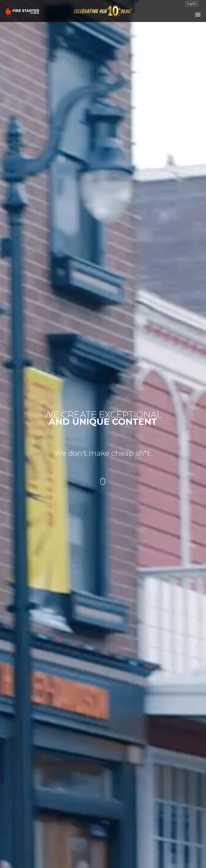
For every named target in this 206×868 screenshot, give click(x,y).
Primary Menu (198, 15)
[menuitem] (192, 4)
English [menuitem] (192, 3)
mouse (103, 481)
